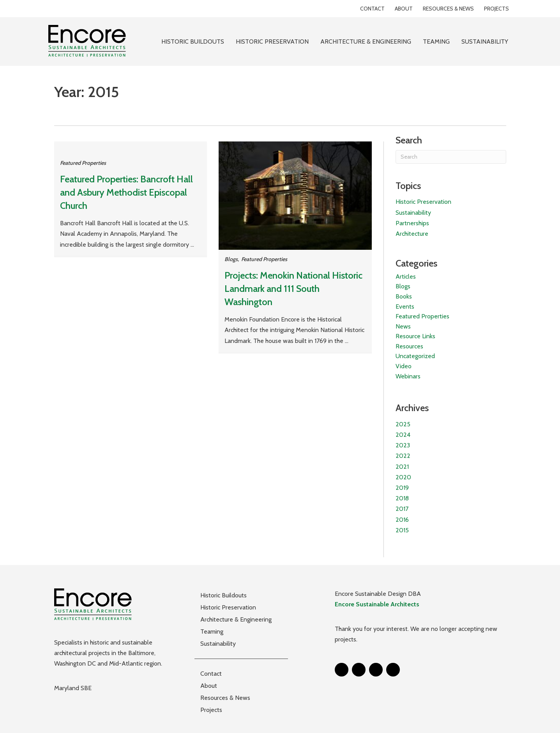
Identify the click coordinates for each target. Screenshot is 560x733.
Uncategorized (415, 356)
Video (404, 366)
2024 (403, 435)
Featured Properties (83, 163)
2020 (403, 477)
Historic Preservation (423, 202)
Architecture (412, 234)
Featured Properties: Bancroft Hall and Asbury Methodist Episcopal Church (126, 192)
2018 (402, 498)
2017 (402, 509)
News (403, 326)
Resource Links (415, 336)
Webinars (408, 376)
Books (404, 296)
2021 (402, 467)
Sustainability (413, 213)
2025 (403, 424)
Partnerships (412, 223)
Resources (409, 346)
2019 (402, 488)
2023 (403, 445)
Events (405, 306)
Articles (406, 276)
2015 (402, 530)
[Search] (451, 157)
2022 (403, 456)
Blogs (231, 259)
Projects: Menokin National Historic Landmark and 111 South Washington (293, 288)
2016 (402, 520)
